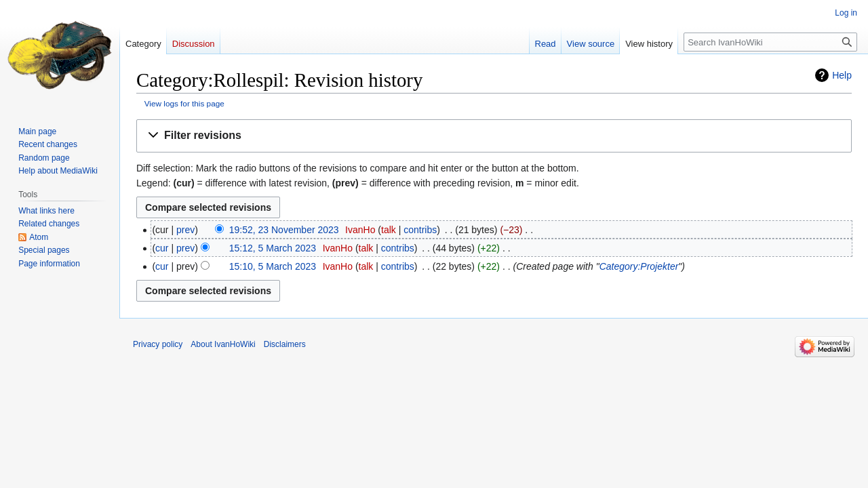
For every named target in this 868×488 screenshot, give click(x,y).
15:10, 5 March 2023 (273, 266)
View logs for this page (184, 103)
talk (389, 230)
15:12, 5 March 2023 (273, 248)
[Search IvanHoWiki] (770, 42)
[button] (494, 136)
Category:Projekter (639, 266)
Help (842, 75)
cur (162, 248)
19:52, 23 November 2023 (284, 230)
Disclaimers (285, 344)
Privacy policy (158, 344)
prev (185, 230)
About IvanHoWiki (223, 344)
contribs (420, 230)
